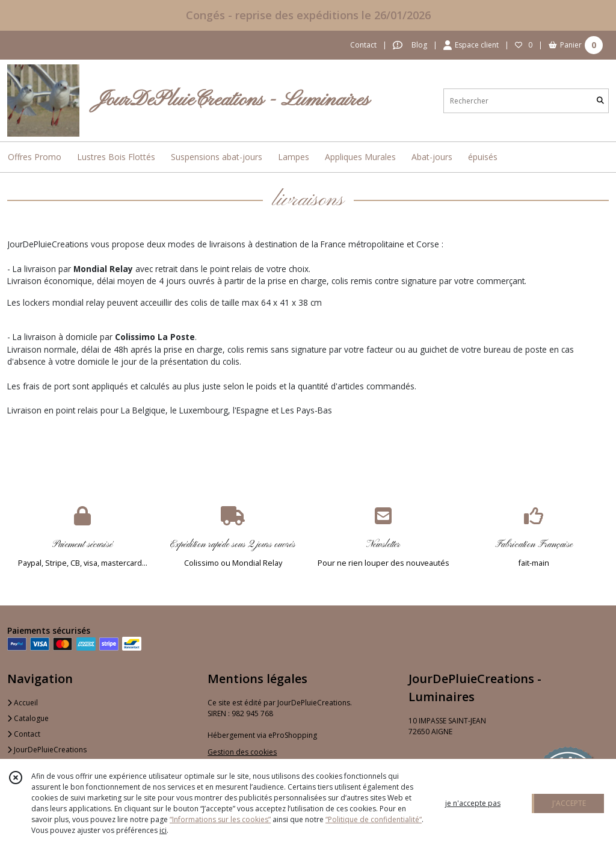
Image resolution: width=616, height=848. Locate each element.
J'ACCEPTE (569, 803)
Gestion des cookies (242, 752)
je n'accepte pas (473, 803)
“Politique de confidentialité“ (374, 819)
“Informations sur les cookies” (220, 819)
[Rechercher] (600, 101)
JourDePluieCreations (47, 750)
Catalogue (28, 718)
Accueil (23, 703)
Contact (363, 45)
